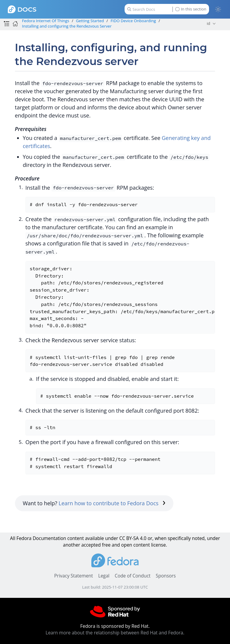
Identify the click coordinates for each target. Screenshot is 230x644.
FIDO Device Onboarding (133, 21)
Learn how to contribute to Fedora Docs (112, 503)
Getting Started (90, 21)
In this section (191, 9)
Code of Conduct (133, 576)
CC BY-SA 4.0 (133, 538)
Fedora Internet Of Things (46, 21)
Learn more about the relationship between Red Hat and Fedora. (115, 633)
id (209, 23)
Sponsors (166, 576)
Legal (104, 576)
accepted (91, 545)
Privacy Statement (74, 576)
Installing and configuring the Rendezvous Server (67, 26)
